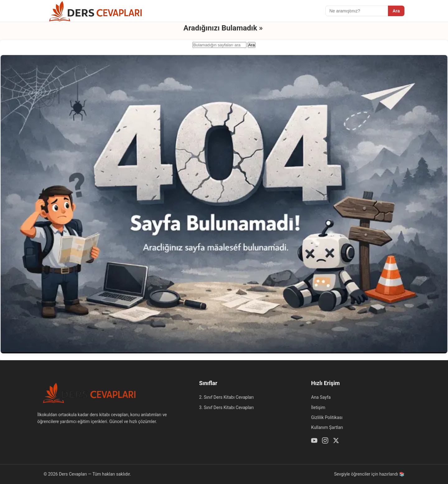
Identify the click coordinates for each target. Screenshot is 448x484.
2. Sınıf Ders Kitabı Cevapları (226, 397)
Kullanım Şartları (327, 427)
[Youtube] (314, 441)
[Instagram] (325, 441)
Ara (396, 11)
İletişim (318, 407)
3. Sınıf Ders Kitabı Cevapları (226, 407)
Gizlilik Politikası (327, 417)
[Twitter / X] (336, 441)
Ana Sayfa (321, 397)
